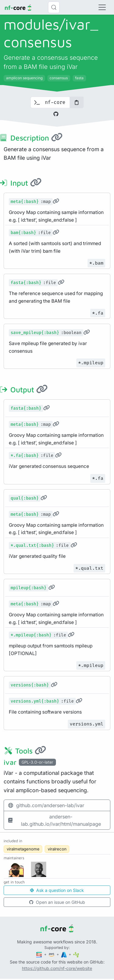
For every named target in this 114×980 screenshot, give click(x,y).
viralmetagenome (23, 849)
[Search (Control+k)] (54, 7)
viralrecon (57, 849)
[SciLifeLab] (76, 954)
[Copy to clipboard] (77, 102)
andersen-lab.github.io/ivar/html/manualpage (54, 820)
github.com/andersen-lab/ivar (46, 805)
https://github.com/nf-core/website (57, 968)
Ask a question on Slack (57, 890)
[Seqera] (40, 954)
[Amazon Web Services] (52, 954)
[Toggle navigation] (102, 7)
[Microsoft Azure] (64, 954)
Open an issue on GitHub (57, 902)
